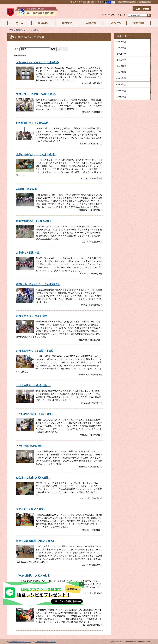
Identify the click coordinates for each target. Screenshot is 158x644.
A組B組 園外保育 (27, 189)
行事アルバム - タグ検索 (27, 30)
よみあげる (145, 2)
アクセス (122, 15)
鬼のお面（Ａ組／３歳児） (31, 509)
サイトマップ (108, 15)
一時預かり (114, 23)
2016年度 (122, 66)
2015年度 (122, 60)
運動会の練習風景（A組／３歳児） (36, 541)
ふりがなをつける (127, 2)
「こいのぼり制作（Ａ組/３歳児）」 (36, 414)
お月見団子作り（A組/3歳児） (33, 316)
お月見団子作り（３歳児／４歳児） (36, 351)
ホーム (19, 23)
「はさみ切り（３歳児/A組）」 (34, 386)
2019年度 (122, 84)
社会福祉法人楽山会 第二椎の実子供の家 (33, 11)
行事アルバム (124, 36)
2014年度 (122, 54)
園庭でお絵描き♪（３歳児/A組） (34, 221)
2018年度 (122, 78)
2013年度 (122, 48)
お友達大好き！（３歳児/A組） (34, 123)
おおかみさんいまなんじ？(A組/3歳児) (37, 63)
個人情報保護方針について (20, 642)
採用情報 (138, 23)
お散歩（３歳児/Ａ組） (29, 253)
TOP (12, 30)
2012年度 (122, 42)
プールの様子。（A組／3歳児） (34, 576)
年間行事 (90, 23)
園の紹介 (43, 23)
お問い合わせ (142, 9)
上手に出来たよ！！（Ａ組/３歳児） (36, 155)
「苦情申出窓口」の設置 (45, 642)
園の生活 (67, 23)
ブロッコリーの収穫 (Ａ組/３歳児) (36, 94)
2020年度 (122, 91)
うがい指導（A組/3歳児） (30, 446)
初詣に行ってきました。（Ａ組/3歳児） (38, 284)
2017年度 (122, 72)
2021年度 (122, 97)
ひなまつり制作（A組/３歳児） (34, 478)
